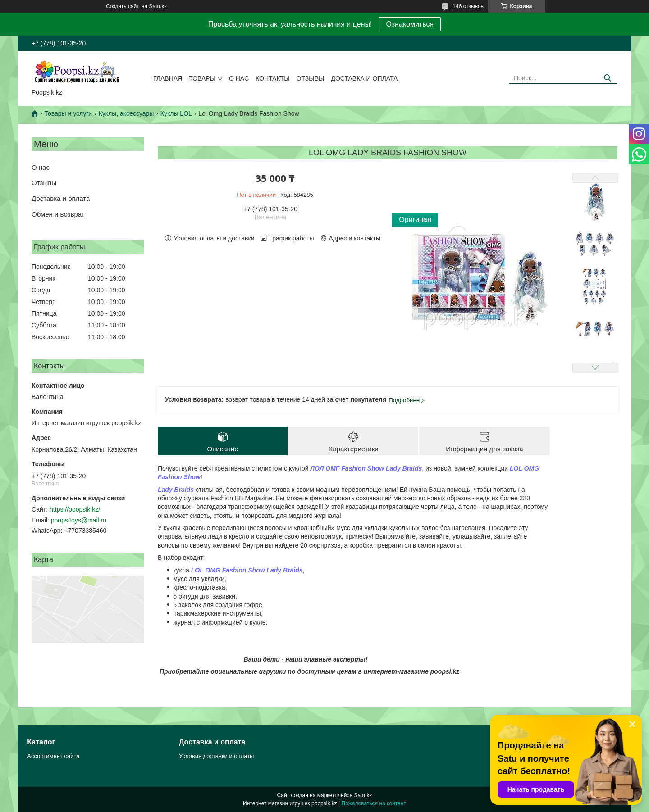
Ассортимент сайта (53, 756)
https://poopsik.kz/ (75, 509)
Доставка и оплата (364, 78)
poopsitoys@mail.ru (79, 520)
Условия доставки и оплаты (216, 756)
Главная (168, 78)
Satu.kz (363, 795)
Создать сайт (123, 6)
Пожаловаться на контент (374, 803)
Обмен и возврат (58, 214)
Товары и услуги (68, 113)
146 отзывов (468, 6)
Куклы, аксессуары (126, 113)
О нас (239, 78)
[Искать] (607, 78)
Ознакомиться (410, 24)
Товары (202, 78)
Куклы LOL (176, 113)
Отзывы (311, 78)
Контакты (273, 78)
